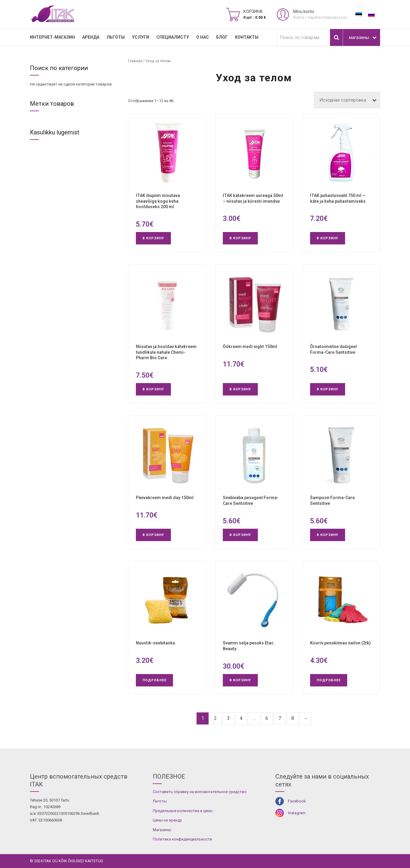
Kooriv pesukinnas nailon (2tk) (340, 643)
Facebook (297, 801)
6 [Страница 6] (267, 718)
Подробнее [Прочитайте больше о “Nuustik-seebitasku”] (154, 680)
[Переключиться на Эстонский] (359, 15)
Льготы (116, 37)
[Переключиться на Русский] (371, 15)
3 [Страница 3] (228, 718)
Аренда (91, 37)
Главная (135, 61)
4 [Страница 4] (241, 718)
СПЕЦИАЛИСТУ (173, 37)
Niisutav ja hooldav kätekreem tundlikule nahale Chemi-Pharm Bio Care (166, 352)
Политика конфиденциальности (182, 839)
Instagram (297, 813)
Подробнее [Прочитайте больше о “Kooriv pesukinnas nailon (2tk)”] (329, 680)
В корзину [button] (153, 238)
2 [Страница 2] (215, 718)
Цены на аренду (167, 820)
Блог (222, 37)
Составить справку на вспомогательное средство (200, 792)
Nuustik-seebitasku (155, 643)
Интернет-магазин (52, 37)
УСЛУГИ (141, 37)
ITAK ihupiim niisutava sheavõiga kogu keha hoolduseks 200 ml (158, 201)
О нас (203, 37)
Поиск (336, 37)
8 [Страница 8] (293, 718)
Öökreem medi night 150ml (250, 347)
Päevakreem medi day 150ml (165, 498)
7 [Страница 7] (280, 718)
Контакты (247, 37)
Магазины (162, 830)
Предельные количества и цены (183, 811)
